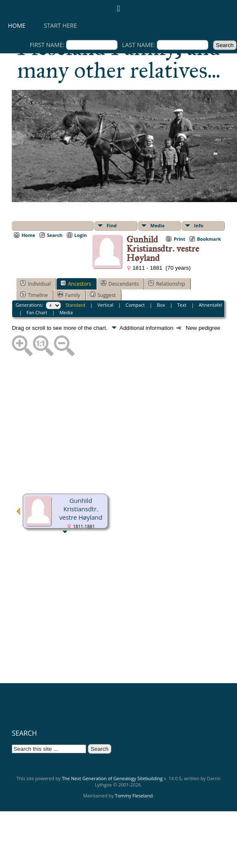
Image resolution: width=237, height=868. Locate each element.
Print (179, 239)
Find (112, 225)
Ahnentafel (211, 305)
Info (199, 225)
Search (55, 235)
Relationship (167, 284)
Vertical (105, 305)
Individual (36, 284)
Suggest (103, 295)
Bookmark (209, 239)
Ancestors (76, 284)
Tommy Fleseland (134, 796)
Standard (75, 305)
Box (161, 305)
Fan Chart (37, 312)
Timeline (34, 295)
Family (69, 295)
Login (81, 235)
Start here (60, 25)
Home (17, 25)
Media (158, 225)
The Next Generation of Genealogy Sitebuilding (112, 778)
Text (182, 305)
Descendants (120, 284)
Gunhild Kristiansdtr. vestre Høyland (81, 509)
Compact (135, 305)
